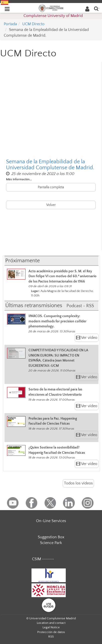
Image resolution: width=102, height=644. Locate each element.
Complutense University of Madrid (53, 16)
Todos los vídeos (78, 483)
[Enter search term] (96, 8)
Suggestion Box (51, 537)
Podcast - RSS (80, 306)
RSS (51, 637)
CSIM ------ (43, 559)
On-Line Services (51, 521)
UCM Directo (33, 24)
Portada (10, 24)
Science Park (51, 543)
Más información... (19, 179)
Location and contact (51, 623)
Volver (51, 205)
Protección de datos (51, 632)
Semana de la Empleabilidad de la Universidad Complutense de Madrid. (50, 165)
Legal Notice (51, 627)
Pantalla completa (51, 187)
